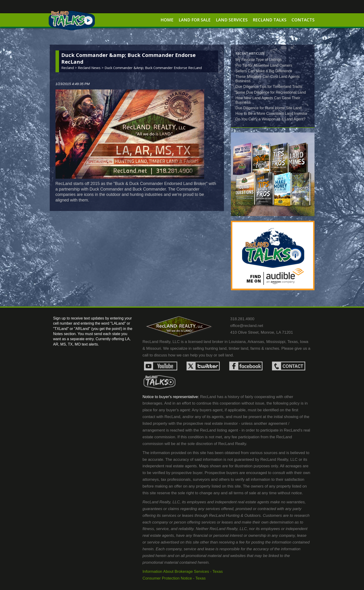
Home (167, 20)
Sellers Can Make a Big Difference (264, 71)
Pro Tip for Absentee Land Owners (264, 65)
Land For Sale (195, 20)
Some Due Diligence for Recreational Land (271, 92)
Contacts (303, 20)
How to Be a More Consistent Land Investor (272, 114)
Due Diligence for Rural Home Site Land (269, 108)
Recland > (70, 68)
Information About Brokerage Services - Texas (183, 572)
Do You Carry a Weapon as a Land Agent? (271, 119)
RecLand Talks (270, 20)
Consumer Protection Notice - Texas (174, 578)
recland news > (91, 68)
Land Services (232, 20)
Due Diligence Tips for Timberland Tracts (269, 87)
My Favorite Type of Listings (259, 60)
